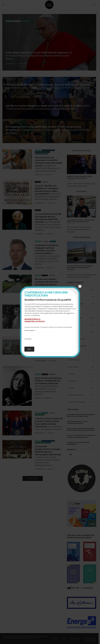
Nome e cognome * (43, 333)
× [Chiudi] (80, 286)
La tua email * (43, 341)
